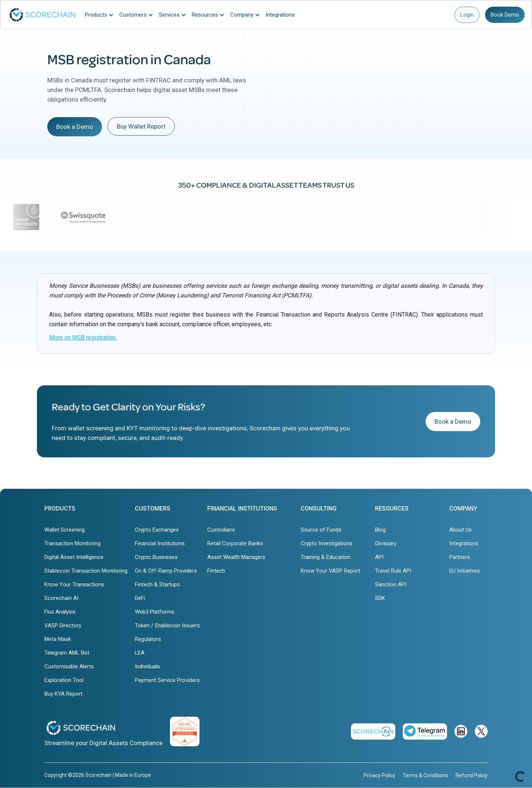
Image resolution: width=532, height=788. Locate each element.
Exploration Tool (64, 680)
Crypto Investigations (327, 543)
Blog (380, 530)
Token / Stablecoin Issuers (167, 625)
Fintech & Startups (157, 584)
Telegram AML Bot (67, 653)
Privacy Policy (379, 775)
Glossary (386, 543)
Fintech (216, 571)
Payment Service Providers (167, 680)
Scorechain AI (61, 598)
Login (467, 15)
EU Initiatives (465, 571)
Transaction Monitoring (72, 543)
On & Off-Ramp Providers (166, 571)
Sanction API (391, 584)
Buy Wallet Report (141, 126)
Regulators (148, 639)
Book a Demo (75, 127)
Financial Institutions (160, 543)
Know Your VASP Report (330, 571)
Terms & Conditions (425, 775)
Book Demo (505, 15)
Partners (460, 557)
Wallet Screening (64, 530)
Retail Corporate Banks (235, 543)
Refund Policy (472, 775)
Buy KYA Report (63, 694)
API (379, 557)
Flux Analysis (60, 612)
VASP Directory (63, 625)
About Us (461, 530)
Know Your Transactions (74, 584)
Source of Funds (321, 530)
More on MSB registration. (83, 337)
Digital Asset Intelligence (74, 557)
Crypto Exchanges (157, 530)
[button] (101, 15)
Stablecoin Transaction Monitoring (86, 571)
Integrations (464, 543)
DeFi (140, 598)
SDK (380, 598)
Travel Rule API (393, 571)
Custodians (221, 530)
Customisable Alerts (69, 666)
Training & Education (325, 557)
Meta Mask (58, 639)
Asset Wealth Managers (236, 557)
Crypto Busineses (156, 557)
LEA (140, 653)
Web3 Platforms (155, 612)
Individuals (147, 666)
